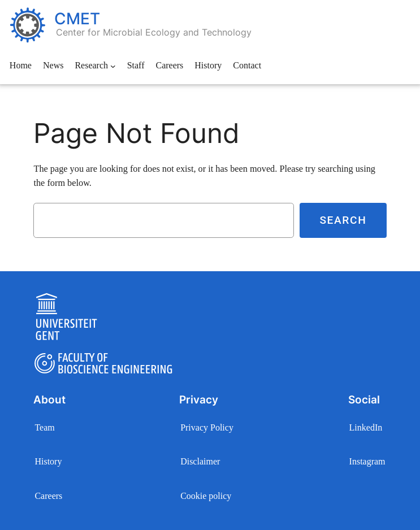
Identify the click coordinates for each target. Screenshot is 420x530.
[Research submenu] (113, 66)
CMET (77, 19)
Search (343, 220)
